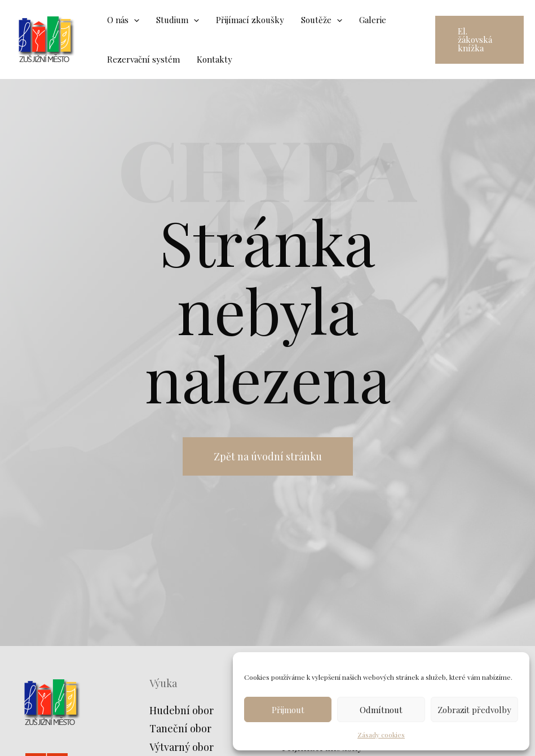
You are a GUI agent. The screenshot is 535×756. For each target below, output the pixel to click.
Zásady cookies (381, 735)
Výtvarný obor (182, 747)
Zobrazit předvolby (474, 710)
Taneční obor (180, 728)
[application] (134, 20)
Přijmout (288, 710)
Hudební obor (182, 710)
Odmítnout (381, 710)
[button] (479, 40)
